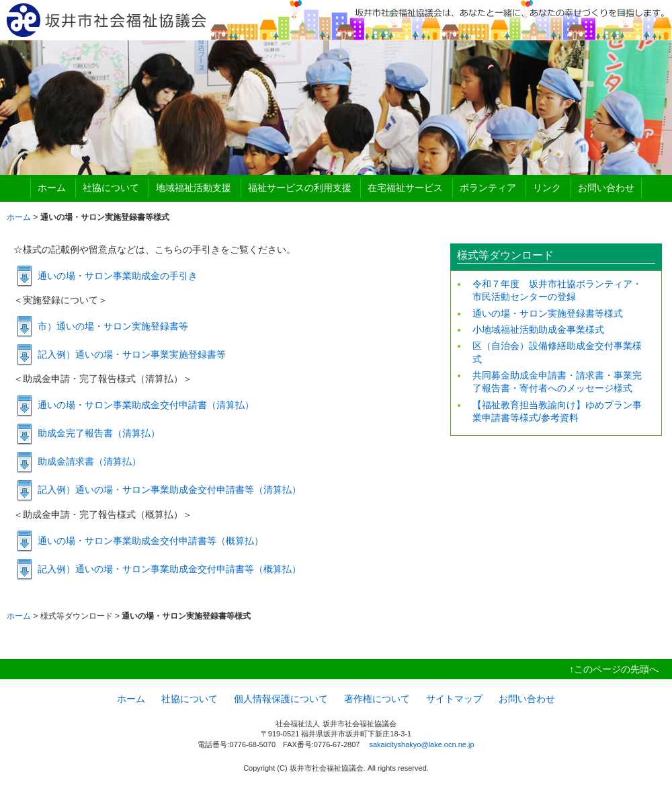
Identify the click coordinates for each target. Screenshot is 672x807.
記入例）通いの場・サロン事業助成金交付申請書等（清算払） (169, 490)
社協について (111, 188)
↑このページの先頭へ (614, 669)
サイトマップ (454, 699)
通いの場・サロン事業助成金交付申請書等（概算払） (151, 541)
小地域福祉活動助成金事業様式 (538, 330)
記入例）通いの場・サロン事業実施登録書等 (132, 354)
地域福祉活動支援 (194, 188)
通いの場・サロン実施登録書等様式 (548, 313)
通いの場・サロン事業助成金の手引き (118, 276)
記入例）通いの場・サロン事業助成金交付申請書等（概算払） (169, 569)
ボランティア (488, 188)
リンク (547, 188)
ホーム (52, 188)
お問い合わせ (606, 188)
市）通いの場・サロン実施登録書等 (113, 326)
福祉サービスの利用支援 (300, 188)
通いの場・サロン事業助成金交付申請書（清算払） (146, 405)
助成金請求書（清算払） (89, 461)
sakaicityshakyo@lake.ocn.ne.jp (421, 744)
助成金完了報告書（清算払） (99, 433)
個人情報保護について (281, 699)
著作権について (377, 699)
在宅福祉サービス (405, 188)
